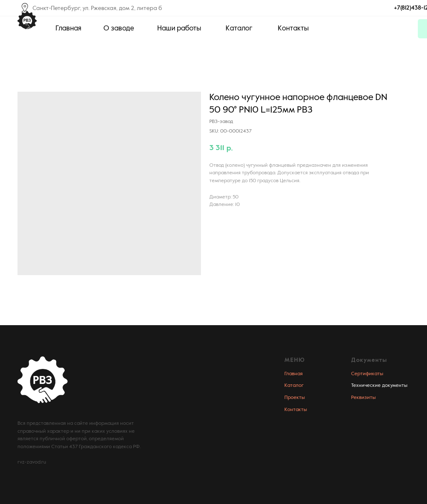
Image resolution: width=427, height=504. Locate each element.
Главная (294, 374)
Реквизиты (363, 398)
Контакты (296, 410)
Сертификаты (367, 374)
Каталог (294, 386)
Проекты (295, 398)
